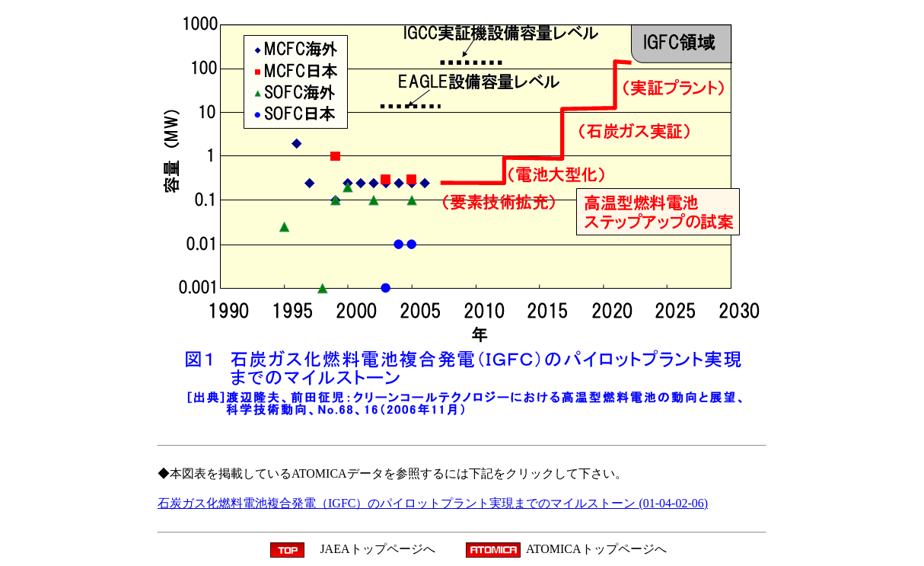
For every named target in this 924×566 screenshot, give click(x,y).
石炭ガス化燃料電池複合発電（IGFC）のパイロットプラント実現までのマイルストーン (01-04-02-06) (433, 503)
